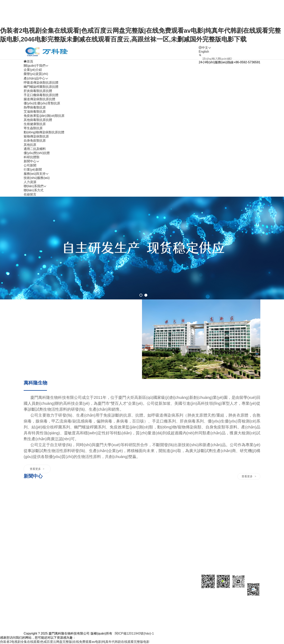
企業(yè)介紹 (33, 70)
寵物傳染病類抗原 (36, 136)
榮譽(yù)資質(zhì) (36, 74)
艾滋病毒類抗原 (35, 112)
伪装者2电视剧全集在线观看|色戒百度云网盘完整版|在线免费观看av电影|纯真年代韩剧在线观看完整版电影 (75, 642)
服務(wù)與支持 (123, 493)
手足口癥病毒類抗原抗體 (41, 95)
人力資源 (148, 493)
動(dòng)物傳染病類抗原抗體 (44, 132)
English (204, 52)
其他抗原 (30, 145)
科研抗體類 (32, 157)
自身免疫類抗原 (35, 141)
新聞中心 (89, 493)
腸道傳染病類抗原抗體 (39, 99)
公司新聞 (30, 165)
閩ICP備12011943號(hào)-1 (134, 633)
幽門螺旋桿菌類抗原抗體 (41, 87)
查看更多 (37, 469)
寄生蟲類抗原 (33, 128)
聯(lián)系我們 (181, 493)
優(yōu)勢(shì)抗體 (37, 153)
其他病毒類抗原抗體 (38, 120)
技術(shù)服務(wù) (37, 178)
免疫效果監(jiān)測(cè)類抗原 (44, 116)
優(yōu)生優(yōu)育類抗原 (42, 103)
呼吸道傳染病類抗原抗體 (41, 83)
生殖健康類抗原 (35, 124)
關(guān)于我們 (35, 493)
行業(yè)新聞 (33, 170)
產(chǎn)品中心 (57, 493)
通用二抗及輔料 (35, 149)
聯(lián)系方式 (34, 190)
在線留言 (30, 194)
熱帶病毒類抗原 (35, 107)
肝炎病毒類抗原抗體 (38, 91)
